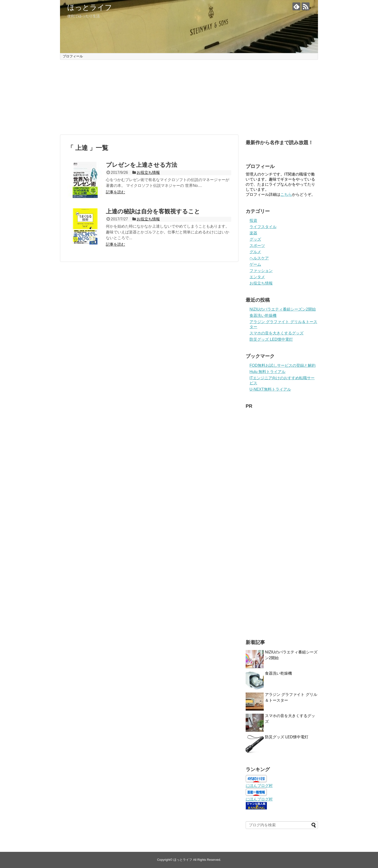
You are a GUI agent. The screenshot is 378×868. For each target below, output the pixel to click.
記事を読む (115, 192)
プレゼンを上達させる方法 (142, 165)
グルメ (255, 252)
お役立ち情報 (148, 173)
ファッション (261, 271)
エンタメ (257, 277)
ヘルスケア (259, 258)
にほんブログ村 (259, 786)
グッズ (255, 239)
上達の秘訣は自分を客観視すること (153, 211)
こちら (286, 194)
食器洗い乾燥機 (263, 315)
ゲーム (255, 264)
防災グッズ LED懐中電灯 (271, 339)
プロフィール (73, 56)
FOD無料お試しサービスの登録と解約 (283, 365)
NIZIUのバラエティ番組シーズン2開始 (283, 309)
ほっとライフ (90, 7)
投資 (253, 220)
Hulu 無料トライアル (267, 372)
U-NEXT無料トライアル (270, 389)
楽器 (253, 233)
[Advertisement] (189, 97)
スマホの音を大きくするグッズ (277, 333)
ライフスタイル (263, 227)
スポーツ (257, 246)
